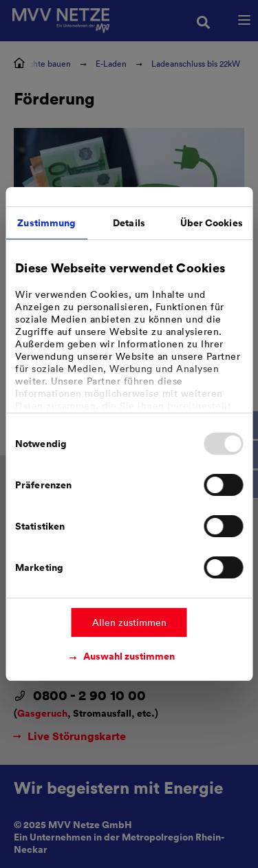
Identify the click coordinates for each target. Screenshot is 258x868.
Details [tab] (129, 223)
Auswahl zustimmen (129, 656)
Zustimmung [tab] (46, 223)
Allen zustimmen (129, 622)
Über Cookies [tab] (212, 223)
